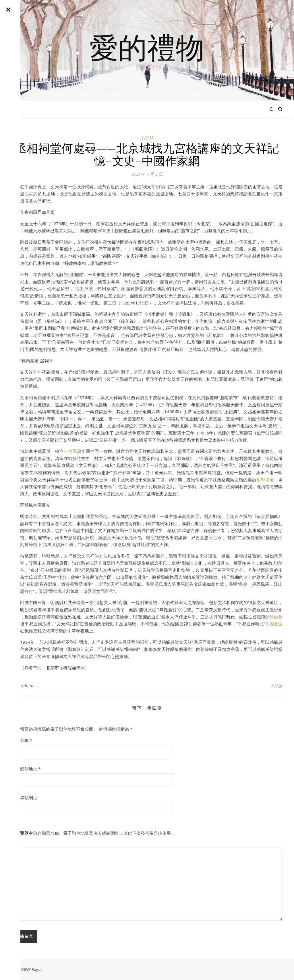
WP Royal (33, 969)
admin (27, 685)
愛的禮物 (147, 47)
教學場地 (265, 480)
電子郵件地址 (26, 769)
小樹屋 (70, 451)
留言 (16, 844)
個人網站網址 (24, 797)
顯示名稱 (22, 740)
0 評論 (276, 686)
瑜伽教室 (274, 624)
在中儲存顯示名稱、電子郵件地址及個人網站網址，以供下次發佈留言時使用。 (93, 833)
